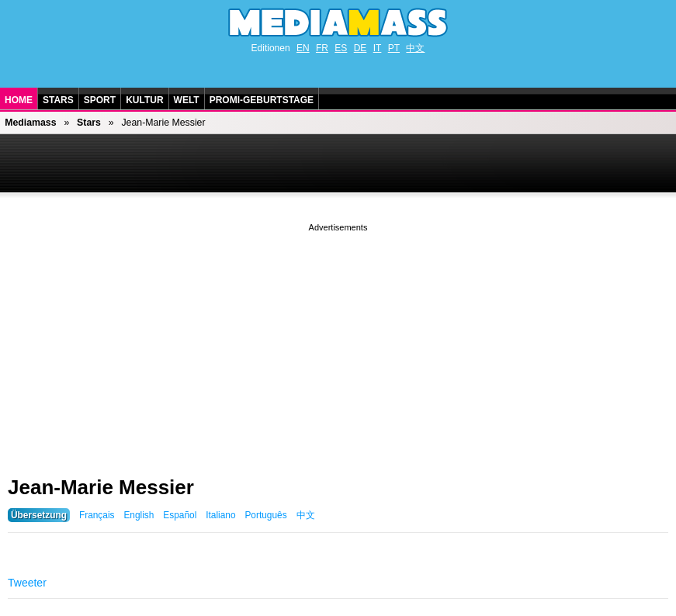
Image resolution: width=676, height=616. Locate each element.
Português (265, 515)
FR (322, 48)
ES (341, 48)
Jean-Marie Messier (101, 487)
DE (361, 48)
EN (303, 48)
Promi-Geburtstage (262, 100)
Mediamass (30, 123)
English (139, 515)
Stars (58, 100)
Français (97, 515)
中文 (415, 48)
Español (180, 515)
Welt (187, 100)
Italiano (220, 515)
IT (378, 48)
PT (394, 48)
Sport (100, 100)
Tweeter (27, 583)
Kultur (144, 100)
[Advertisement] (338, 344)
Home (19, 100)
